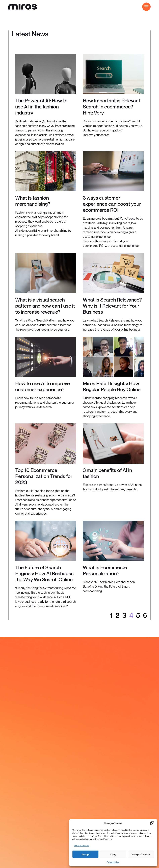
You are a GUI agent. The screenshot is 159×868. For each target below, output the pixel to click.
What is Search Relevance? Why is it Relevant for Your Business (112, 306)
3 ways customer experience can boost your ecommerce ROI (112, 204)
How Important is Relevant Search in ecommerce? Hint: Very (112, 107)
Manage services (82, 845)
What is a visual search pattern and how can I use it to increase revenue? (45, 306)
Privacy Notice (113, 862)
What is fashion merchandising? (33, 201)
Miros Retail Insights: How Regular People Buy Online (112, 386)
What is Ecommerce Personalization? (105, 570)
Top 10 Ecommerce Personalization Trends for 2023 (44, 476)
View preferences (141, 854)
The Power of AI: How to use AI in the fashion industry (41, 107)
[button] (152, 823)
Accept (86, 854)
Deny (113, 854)
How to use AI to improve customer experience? (43, 386)
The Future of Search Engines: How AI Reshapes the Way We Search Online (44, 573)
